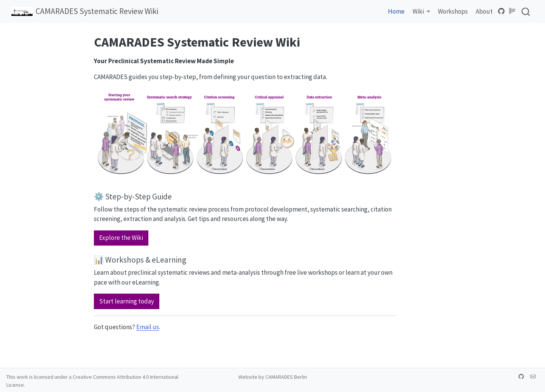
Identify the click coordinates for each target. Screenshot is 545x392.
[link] (422, 12)
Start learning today (127, 301)
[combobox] (526, 12)
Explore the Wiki (121, 238)
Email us (148, 327)
